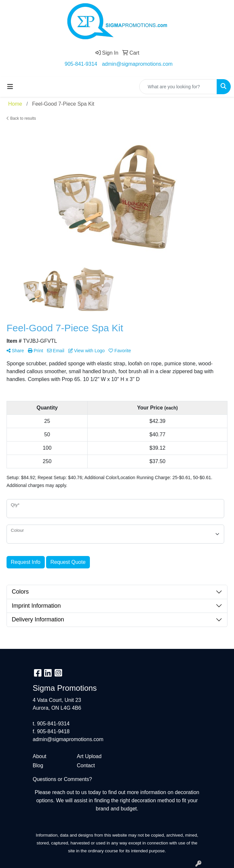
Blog (38, 765)
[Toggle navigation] (10, 87)
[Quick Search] (178, 87)
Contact (86, 765)
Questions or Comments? (62, 779)
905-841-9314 (81, 64)
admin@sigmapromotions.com (137, 64)
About (40, 756)
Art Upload (89, 756)
